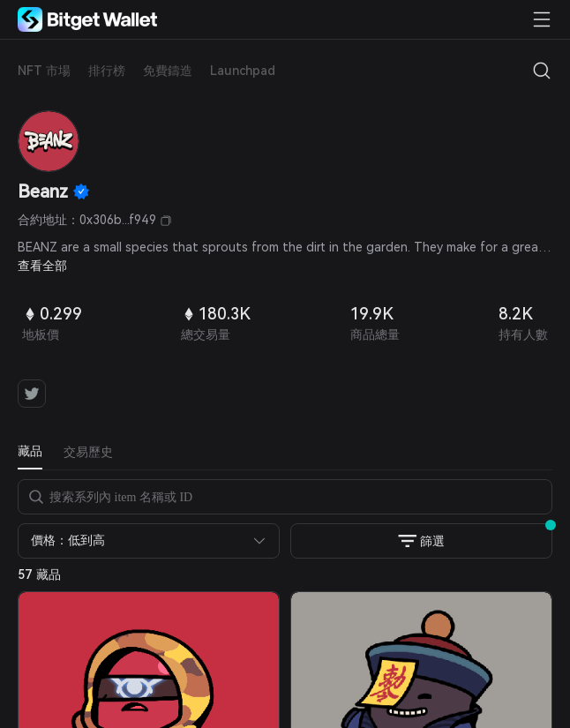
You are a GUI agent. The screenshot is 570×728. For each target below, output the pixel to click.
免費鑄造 (168, 71)
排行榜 (107, 71)
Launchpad (243, 71)
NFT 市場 (44, 71)
